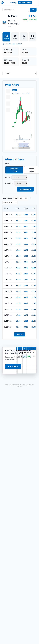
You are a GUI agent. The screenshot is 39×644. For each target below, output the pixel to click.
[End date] (10, 202)
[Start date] (20, 198)
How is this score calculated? (12, 44)
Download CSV (25, 189)
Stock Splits (32, 170)
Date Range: (7, 198)
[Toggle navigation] (35, 3)
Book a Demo (25, 3)
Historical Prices (14, 170)
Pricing (13, 3)
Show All (20, 334)
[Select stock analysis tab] (19, 73)
